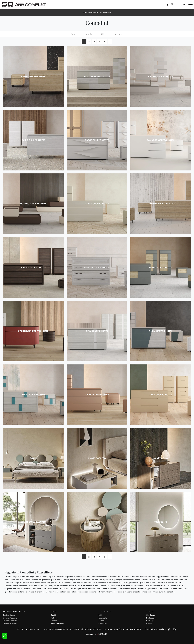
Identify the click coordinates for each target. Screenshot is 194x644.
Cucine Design (9, 615)
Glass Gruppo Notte (97, 204)
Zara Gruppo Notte (161, 395)
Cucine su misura (10, 623)
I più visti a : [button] (119, 34)
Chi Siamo (151, 615)
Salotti (53, 615)
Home (85, 12)
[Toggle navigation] (190, 5)
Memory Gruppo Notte (97, 267)
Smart (33, 458)
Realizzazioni (152, 618)
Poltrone (54, 618)
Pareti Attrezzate (57, 623)
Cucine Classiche (10, 621)
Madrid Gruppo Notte (33, 267)
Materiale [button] (88, 34)
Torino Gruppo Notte (97, 395)
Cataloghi (150, 621)
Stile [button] (103, 34)
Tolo (97, 522)
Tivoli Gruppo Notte (161, 331)
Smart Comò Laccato (33, 522)
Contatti (149, 623)
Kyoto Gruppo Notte (161, 204)
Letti (100, 615)
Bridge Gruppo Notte (161, 76)
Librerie (54, 621)
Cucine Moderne (10, 618)
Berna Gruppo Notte (33, 76)
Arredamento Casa (96, 12)
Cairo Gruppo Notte (33, 140)
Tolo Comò (161, 522)
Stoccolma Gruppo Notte (33, 331)
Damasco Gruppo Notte (161, 140)
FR (184, 5)
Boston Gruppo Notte (97, 76)
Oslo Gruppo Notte (161, 267)
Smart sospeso (97, 458)
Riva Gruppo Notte (97, 331)
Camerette (103, 618)
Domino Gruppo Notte (33, 204)
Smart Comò (161, 458)
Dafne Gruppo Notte (97, 140)
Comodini (108, 12)
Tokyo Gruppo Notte (33, 395)
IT (179, 5)
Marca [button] (73, 34)
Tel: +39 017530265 (135, 629)
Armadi (102, 621)
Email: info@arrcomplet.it (156, 629)
